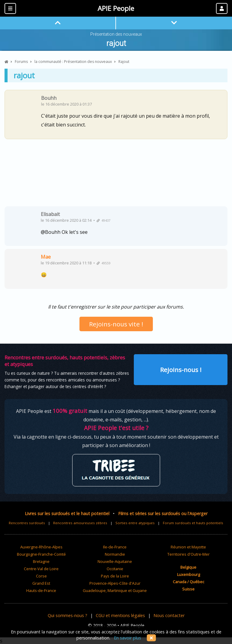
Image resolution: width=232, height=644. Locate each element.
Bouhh (49, 98)
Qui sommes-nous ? (68, 615)
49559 (104, 263)
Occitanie (115, 569)
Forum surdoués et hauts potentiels (193, 523)
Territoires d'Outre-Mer (188, 554)
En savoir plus (127, 638)
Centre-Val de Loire (41, 569)
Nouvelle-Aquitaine (115, 561)
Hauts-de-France (41, 590)
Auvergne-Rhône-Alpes (41, 547)
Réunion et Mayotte (188, 547)
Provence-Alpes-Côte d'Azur (115, 583)
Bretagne (41, 561)
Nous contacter (169, 615)
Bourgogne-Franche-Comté (41, 554)
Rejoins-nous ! (181, 370)
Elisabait (50, 214)
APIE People (116, 8)
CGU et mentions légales (120, 615)
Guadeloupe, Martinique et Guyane (115, 590)
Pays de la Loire (115, 576)
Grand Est (41, 583)
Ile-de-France (115, 547)
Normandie (115, 554)
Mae (46, 257)
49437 (104, 221)
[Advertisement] (116, 175)
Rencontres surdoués (27, 523)
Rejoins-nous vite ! (116, 324)
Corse (41, 576)
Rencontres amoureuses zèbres (80, 523)
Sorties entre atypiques (135, 523)
